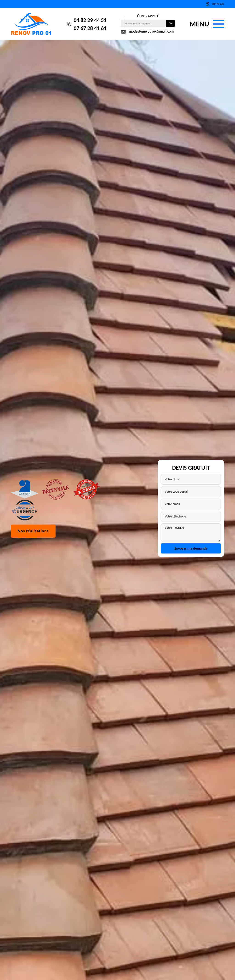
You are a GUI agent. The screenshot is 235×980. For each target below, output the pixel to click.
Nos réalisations (33, 531)
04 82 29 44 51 (90, 20)
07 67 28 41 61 (90, 28)
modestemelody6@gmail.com (147, 32)
